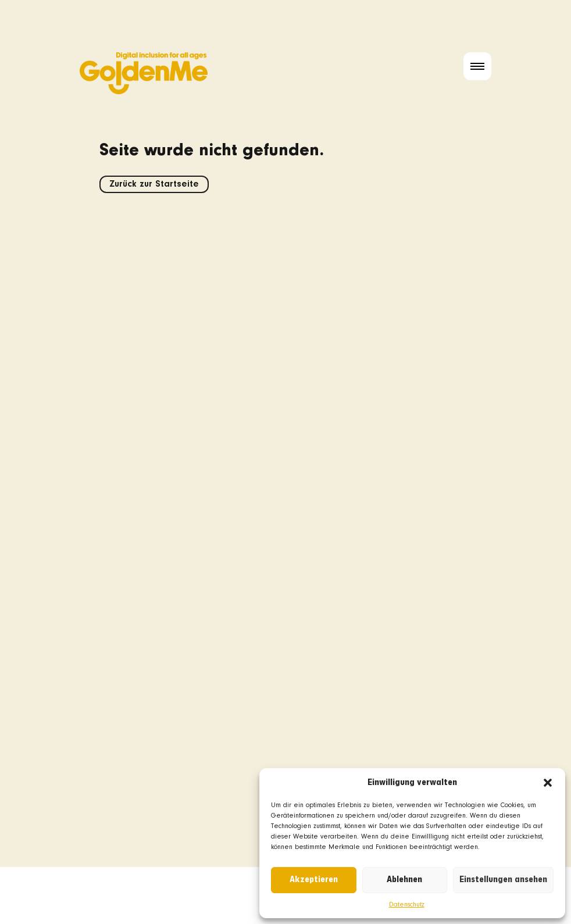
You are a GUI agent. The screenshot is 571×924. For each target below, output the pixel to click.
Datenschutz (407, 905)
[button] (548, 783)
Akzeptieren (314, 880)
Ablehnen (404, 880)
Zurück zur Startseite (154, 184)
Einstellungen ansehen (503, 880)
